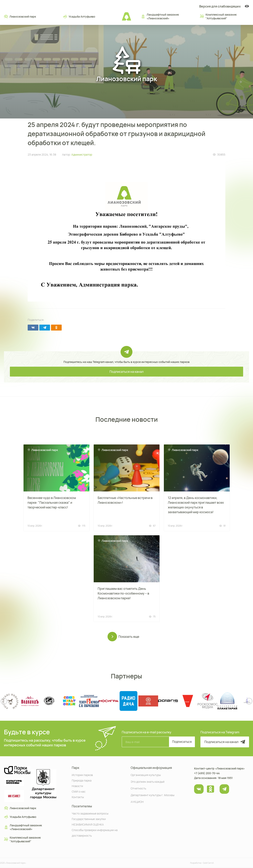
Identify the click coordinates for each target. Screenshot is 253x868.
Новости (77, 786)
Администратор (82, 155)
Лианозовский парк (20, 16)
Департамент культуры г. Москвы (152, 795)
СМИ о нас (79, 791)
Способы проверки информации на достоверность (95, 833)
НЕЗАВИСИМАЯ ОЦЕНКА (88, 824)
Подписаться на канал (126, 372)
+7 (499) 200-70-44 (207, 773)
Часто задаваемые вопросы (90, 813)
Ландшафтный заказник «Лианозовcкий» (160, 16)
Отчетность (138, 788)
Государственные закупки (89, 819)
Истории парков (82, 775)
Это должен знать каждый (148, 781)
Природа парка (82, 780)
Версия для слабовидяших (224, 6)
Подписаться (181, 742)
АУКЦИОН (137, 802)
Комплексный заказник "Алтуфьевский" (218, 16)
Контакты (78, 797)
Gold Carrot (208, 863)
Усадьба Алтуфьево (79, 16)
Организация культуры (146, 775)
